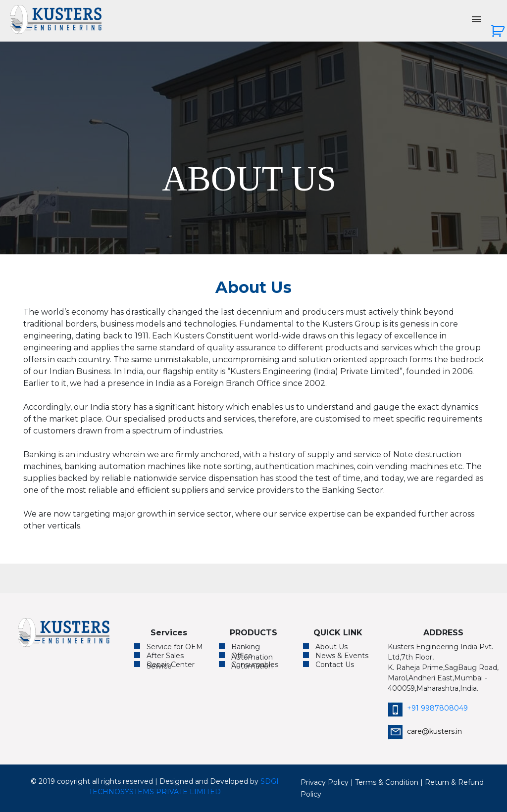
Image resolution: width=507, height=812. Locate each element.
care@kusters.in (425, 731)
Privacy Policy (325, 782)
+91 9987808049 (428, 708)
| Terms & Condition (384, 782)
